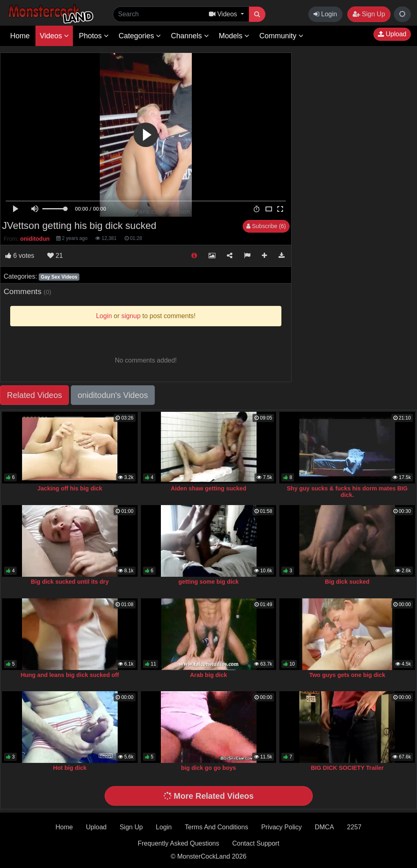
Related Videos (34, 395)
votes (20, 256)
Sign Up (369, 14)
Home (20, 36)
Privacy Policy (281, 827)
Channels (190, 36)
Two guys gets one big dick (347, 675)
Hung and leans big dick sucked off (70, 675)
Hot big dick (70, 768)
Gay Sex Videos (59, 277)
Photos (94, 36)
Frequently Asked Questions (178, 843)
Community (281, 36)
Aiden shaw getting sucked (208, 488)
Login (325, 14)
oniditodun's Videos (113, 395)
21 (55, 256)
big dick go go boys (208, 768)
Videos (54, 36)
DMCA (324, 827)
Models (234, 36)
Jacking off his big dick (70, 488)
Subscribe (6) (266, 226)
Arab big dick (208, 675)
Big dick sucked (347, 582)
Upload (392, 34)
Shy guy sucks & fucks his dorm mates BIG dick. (347, 492)
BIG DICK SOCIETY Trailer (347, 768)
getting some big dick (208, 582)
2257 (354, 827)
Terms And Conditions (217, 827)
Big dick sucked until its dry (70, 582)
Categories (140, 36)
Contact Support (256, 843)
